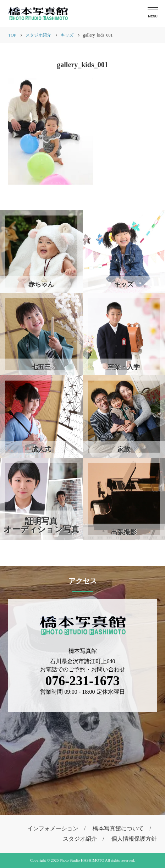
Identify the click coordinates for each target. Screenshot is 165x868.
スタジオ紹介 (80, 839)
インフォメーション (53, 828)
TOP (12, 35)
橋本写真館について (118, 828)
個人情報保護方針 (134, 839)
